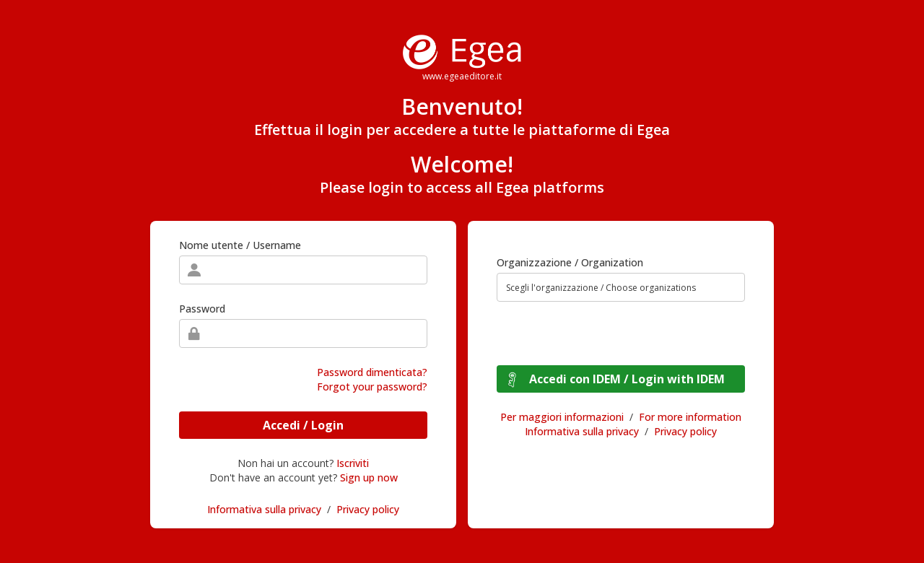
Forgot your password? (372, 387)
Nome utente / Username (240, 245)
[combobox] (621, 287)
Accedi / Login (303, 425)
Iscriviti (353, 463)
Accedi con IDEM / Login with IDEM (627, 379)
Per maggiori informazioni (562, 417)
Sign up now (369, 477)
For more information (690, 417)
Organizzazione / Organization (570, 262)
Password (202, 309)
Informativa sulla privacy (264, 509)
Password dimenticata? (372, 372)
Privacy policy (368, 509)
